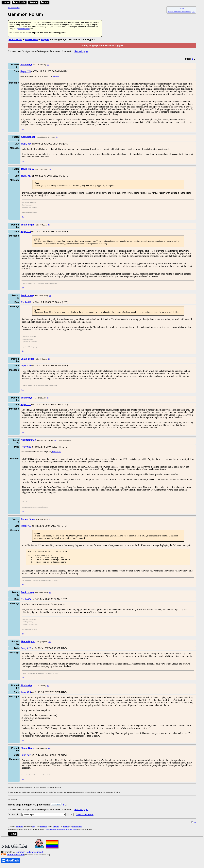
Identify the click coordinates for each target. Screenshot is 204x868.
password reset (23, 29)
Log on (181, 8)
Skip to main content (14, 8)
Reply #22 (26, 447)
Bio (48, 65)
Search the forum (85, 817)
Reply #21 (26, 405)
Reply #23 (26, 526)
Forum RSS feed (15, 857)
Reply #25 (26, 651)
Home (6, 2)
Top (22, 129)
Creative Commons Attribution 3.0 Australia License (61, 832)
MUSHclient (31, 39)
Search (33, 2)
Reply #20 (26, 366)
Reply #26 (26, 695)
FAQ (193, 12)
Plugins (45, 39)
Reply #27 (26, 757)
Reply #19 (26, 302)
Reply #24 (26, 602)
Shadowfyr (56, 77)
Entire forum (15, 39)
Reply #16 (26, 144)
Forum (44, 2)
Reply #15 (25, 71)
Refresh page (81, 51)
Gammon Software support (29, 855)
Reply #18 (26, 231)
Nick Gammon (57, 452)
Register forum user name (177, 12)
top (194, 825)
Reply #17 (26, 176)
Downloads (19, 2)
